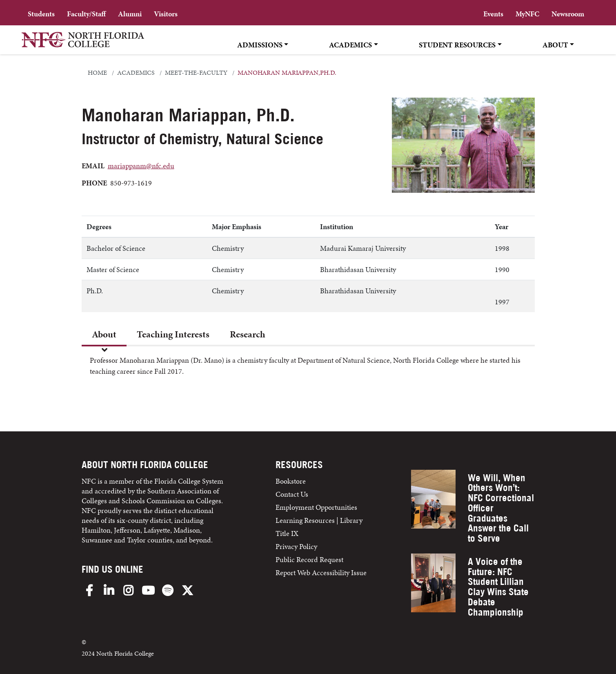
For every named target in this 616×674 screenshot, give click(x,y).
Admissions (260, 45)
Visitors (166, 14)
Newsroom (568, 14)
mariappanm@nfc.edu (141, 166)
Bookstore (291, 481)
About (555, 45)
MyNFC (527, 14)
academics (136, 73)
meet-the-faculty (196, 73)
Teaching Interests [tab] (173, 334)
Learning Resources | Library (319, 520)
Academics (350, 45)
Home (97, 73)
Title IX (287, 533)
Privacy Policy (296, 546)
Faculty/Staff (86, 14)
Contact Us (292, 494)
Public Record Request (309, 559)
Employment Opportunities (316, 507)
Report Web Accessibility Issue (321, 572)
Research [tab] (248, 334)
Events (493, 14)
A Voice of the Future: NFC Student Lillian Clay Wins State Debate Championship (498, 587)
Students (41, 14)
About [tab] (104, 334)
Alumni (130, 14)
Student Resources (457, 45)
